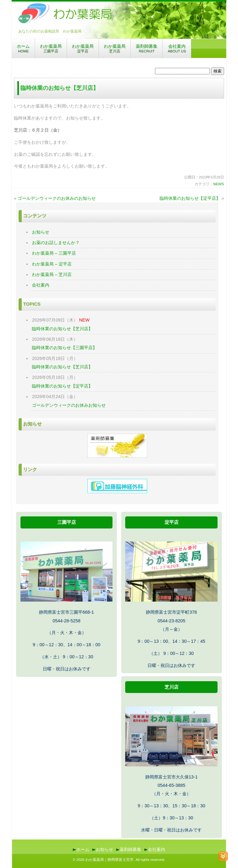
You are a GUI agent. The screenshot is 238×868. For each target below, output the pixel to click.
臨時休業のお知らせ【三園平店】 (64, 348)
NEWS (219, 184)
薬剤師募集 (147, 48)
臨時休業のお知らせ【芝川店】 (62, 329)
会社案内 (177, 48)
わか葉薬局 (51, 48)
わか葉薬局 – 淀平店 (52, 264)
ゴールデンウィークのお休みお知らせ (69, 405)
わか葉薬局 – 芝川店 (52, 274)
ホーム (23, 48)
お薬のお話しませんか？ (56, 243)
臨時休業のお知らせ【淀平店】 (190, 198)
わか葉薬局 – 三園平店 (54, 253)
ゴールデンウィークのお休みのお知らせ (57, 198)
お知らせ (41, 232)
